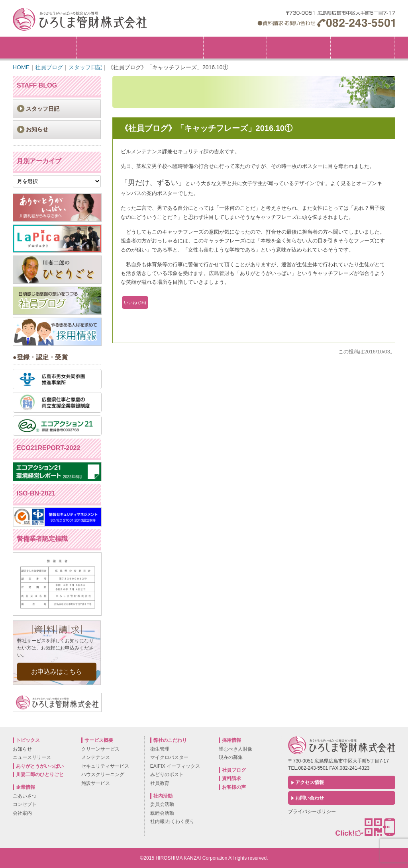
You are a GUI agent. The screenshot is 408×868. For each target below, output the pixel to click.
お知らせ (37, 129)
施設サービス (96, 783)
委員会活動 (162, 804)
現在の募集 (231, 757)
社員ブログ (234, 770)
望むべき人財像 (235, 749)
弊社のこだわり (172, 48)
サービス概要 (235, 48)
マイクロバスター (169, 757)
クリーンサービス (100, 749)
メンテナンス (96, 757)
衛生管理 (160, 749)
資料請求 (231, 778)
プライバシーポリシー (312, 811)
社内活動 (298, 48)
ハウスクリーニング (103, 774)
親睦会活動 (162, 813)
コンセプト (25, 804)
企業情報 (108, 48)
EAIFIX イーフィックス (175, 766)
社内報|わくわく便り (172, 821)
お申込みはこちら (57, 672)
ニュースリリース (32, 757)
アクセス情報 (310, 782)
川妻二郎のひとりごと (40, 774)
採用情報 (394, 39)
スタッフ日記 (43, 109)
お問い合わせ (310, 798)
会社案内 (22, 813)
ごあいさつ (25, 796)
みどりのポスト (167, 774)
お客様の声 (234, 787)
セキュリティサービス (105, 766)
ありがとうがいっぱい (40, 766)
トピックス (45, 48)
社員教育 (160, 783)
